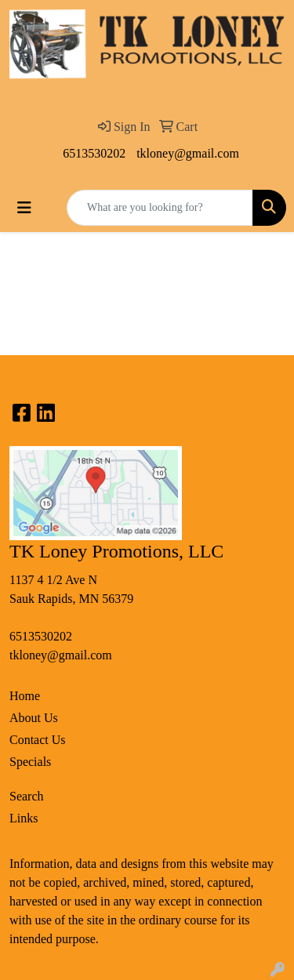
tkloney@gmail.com (188, 153)
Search (27, 796)
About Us (34, 718)
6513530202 (94, 153)
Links (24, 818)
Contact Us (38, 740)
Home (25, 696)
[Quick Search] (160, 208)
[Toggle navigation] (24, 208)
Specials (30, 762)
